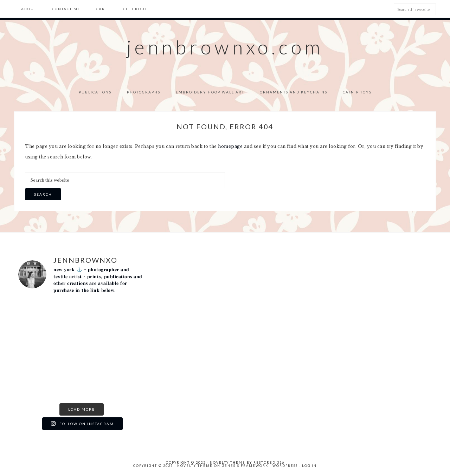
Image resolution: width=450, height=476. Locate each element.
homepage (230, 146)
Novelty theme (228, 462)
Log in (309, 466)
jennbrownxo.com (225, 47)
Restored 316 (269, 462)
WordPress (285, 466)
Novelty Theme (195, 466)
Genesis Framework (245, 466)
